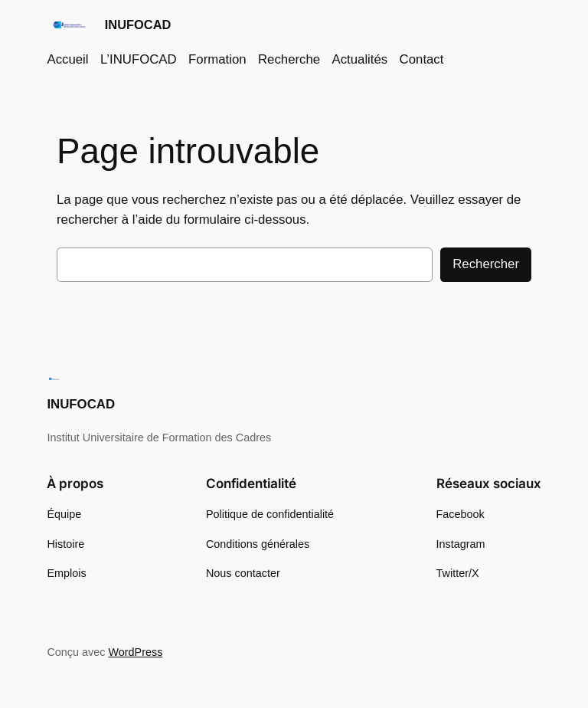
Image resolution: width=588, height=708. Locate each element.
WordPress (135, 652)
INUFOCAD (138, 25)
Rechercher (486, 264)
